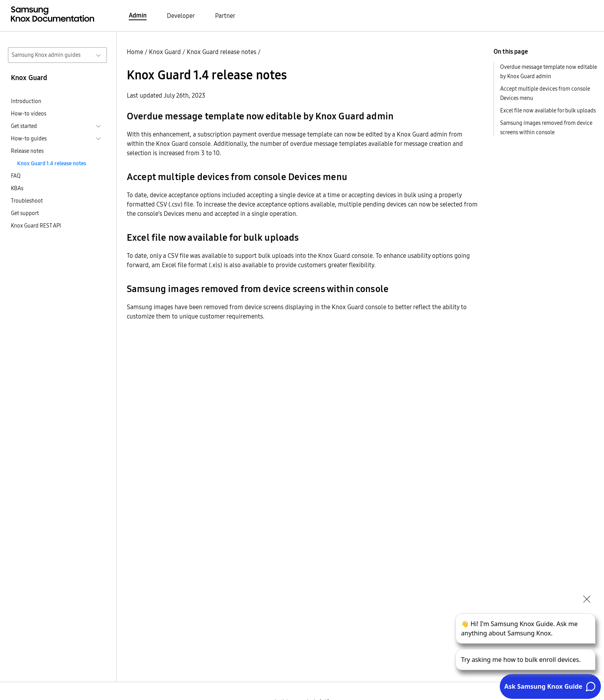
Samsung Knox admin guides (46, 55)
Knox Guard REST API (36, 226)
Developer (181, 16)
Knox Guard (165, 52)
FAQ (16, 176)
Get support (25, 213)
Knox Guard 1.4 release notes (52, 163)
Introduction (26, 101)
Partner (225, 16)
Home (135, 52)
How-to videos (29, 114)
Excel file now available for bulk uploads (548, 110)
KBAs (17, 188)
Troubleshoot (27, 201)
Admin (138, 15)
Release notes (27, 151)
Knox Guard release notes (221, 52)
